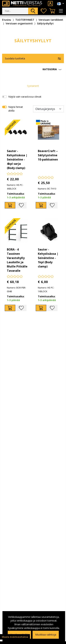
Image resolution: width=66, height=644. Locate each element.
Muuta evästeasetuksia (15, 637)
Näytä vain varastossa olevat (25, 97)
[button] (33, 69)
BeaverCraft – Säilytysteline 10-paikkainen (48, 155)
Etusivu (7, 20)
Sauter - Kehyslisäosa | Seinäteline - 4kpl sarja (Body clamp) (17, 159)
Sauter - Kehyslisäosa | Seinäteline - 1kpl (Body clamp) (48, 258)
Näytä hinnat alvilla (16, 109)
